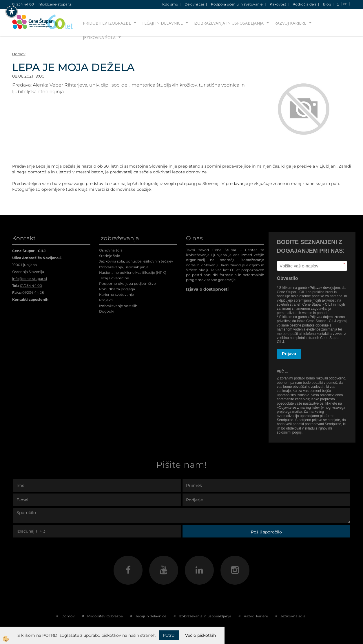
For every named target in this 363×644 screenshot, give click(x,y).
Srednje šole (110, 256)
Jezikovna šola (99, 37)
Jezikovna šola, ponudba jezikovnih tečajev (136, 261)
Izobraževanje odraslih (118, 306)
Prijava (289, 354)
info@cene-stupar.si (55, 4)
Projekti (106, 300)
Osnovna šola (111, 250)
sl (338, 4)
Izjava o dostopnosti (207, 289)
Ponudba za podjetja (117, 289)
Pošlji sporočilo (266, 532)
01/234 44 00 (31, 286)
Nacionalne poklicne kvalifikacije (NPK (132, 273)
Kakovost (278, 4)
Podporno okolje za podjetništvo (127, 284)
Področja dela (305, 4)
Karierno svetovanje (116, 295)
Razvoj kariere (290, 23)
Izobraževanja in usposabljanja (229, 23)
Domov (19, 54)
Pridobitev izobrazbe (107, 23)
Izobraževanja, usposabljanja (124, 267)
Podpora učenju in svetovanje (237, 4)
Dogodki (107, 311)
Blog (327, 4)
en (345, 4)
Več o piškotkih (200, 635)
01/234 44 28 (33, 292)
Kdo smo (170, 4)
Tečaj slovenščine (114, 278)
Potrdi (169, 635)
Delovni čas (195, 4)
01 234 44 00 (23, 4)
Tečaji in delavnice (162, 23)
